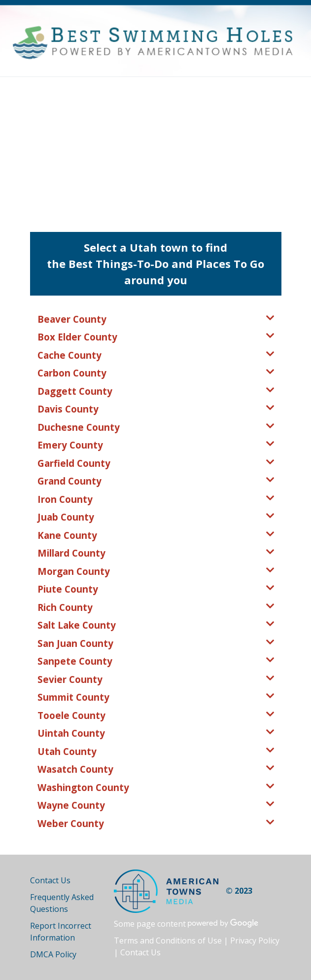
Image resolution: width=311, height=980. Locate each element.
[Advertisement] (155, 151)
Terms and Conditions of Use (168, 941)
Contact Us (50, 880)
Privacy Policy (255, 941)
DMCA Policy (53, 954)
